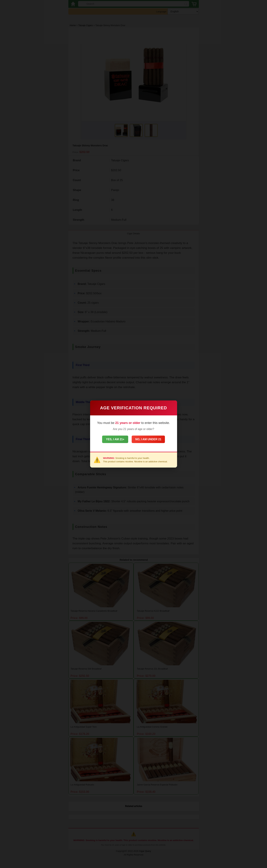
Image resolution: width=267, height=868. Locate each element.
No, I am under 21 (152, 439)
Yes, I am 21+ (112, 439)
